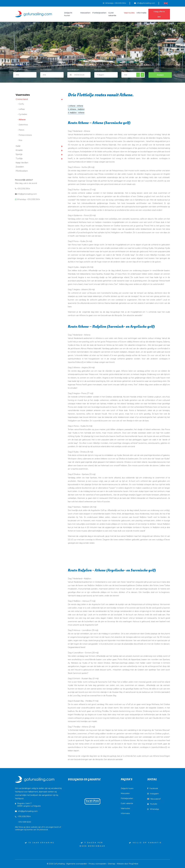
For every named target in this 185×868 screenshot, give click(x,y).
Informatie (125, 813)
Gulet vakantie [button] (112, 14)
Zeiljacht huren (127, 788)
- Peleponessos (25, 135)
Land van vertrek (25, 73)
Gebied (61, 62)
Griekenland (22, 99)
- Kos (20, 140)
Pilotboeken (22, 171)
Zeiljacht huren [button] (68, 14)
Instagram (153, 794)
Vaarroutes (125, 808)
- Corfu (21, 104)
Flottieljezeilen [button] (99, 13)
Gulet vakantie (127, 803)
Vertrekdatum (73, 70)
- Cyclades (22, 114)
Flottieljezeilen (127, 798)
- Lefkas (21, 109)
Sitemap (112, 864)
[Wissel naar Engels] (166, 3)
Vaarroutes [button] (129, 13)
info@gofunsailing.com (146, 3)
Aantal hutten (127, 70)
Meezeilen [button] (85, 13)
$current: (52, 75)
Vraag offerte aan (159, 14)
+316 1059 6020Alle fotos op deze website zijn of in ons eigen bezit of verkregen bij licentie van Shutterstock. (38, 826)
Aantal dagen (100, 70)
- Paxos (21, 130)
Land (40, 62)
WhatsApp (153, 809)
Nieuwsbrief (154, 799)
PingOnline (133, 864)
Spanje (19, 154)
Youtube (152, 804)
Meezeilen (125, 793)
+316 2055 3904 (22, 189)
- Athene (22, 119)
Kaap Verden (22, 163)
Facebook (153, 788)
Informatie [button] (141, 13)
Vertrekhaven (46, 70)
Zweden (20, 167)
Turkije (19, 158)
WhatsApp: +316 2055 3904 (116, 3)
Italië (18, 146)
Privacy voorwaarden (97, 864)
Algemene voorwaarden (77, 864)
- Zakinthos (23, 125)
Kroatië (19, 150)
